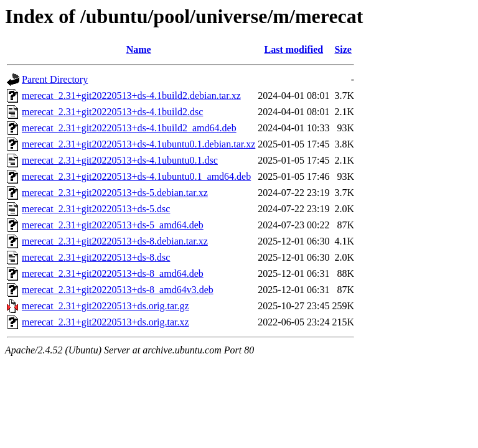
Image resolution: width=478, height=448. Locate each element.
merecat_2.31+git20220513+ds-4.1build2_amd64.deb (129, 128)
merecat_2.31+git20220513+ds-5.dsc (96, 209)
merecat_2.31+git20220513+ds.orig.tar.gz (105, 306)
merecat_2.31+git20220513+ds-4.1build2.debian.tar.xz (131, 96)
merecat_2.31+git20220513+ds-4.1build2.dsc (112, 112)
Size (343, 49)
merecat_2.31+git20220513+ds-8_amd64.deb (113, 273)
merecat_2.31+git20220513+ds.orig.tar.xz (105, 322)
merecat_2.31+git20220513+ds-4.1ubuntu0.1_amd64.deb (136, 176)
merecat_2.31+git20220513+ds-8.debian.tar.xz (115, 241)
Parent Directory (55, 79)
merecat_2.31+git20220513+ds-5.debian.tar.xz (115, 193)
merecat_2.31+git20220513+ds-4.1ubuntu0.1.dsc (120, 160)
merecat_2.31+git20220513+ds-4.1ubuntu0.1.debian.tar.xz (138, 144)
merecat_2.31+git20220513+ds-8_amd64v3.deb (118, 290)
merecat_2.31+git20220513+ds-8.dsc (96, 257)
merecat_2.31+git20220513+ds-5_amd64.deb (113, 225)
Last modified (294, 49)
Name (139, 49)
